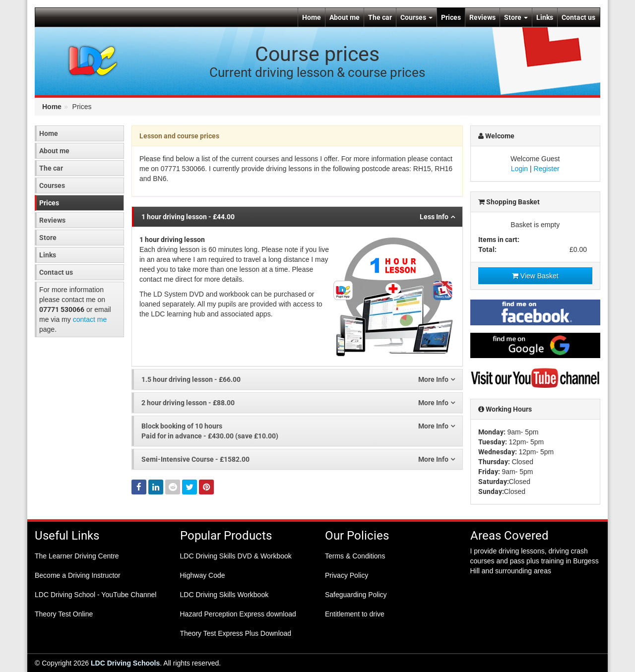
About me (345, 17)
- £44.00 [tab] (298, 217)
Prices (451, 17)
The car (380, 17)
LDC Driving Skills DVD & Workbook (236, 556)
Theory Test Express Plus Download (236, 633)
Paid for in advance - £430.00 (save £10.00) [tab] (298, 430)
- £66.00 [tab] (298, 379)
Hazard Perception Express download (238, 614)
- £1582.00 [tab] (298, 459)
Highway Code (203, 575)
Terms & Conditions (355, 556)
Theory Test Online (64, 614)
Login (519, 169)
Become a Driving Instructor (78, 575)
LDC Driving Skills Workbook (224, 595)
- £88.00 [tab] (298, 403)
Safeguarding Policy (356, 595)
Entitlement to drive (355, 614)
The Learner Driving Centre (77, 556)
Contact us (578, 17)
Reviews (482, 17)
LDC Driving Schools (125, 663)
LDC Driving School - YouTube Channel (95, 595)
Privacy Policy (347, 575)
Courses (416, 17)
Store (516, 17)
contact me (90, 319)
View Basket (535, 276)
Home (312, 17)
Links (545, 17)
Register (547, 169)
